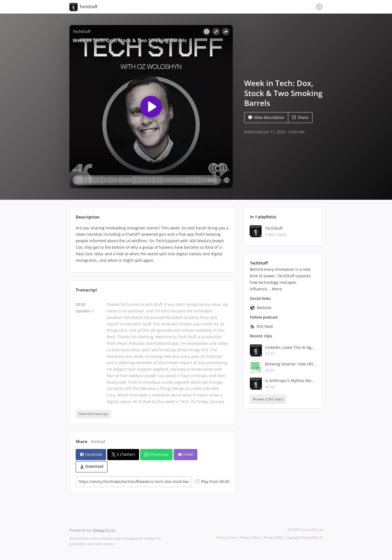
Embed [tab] (98, 441)
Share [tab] (82, 441)
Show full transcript (93, 414)
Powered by (93, 530)
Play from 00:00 (212, 481)
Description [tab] (88, 217)
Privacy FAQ (273, 538)
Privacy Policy (250, 538)
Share (300, 117)
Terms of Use (226, 538)
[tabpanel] (152, 244)
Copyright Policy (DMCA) (304, 538)
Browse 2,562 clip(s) (268, 399)
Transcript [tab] (86, 290)
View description (266, 117)
